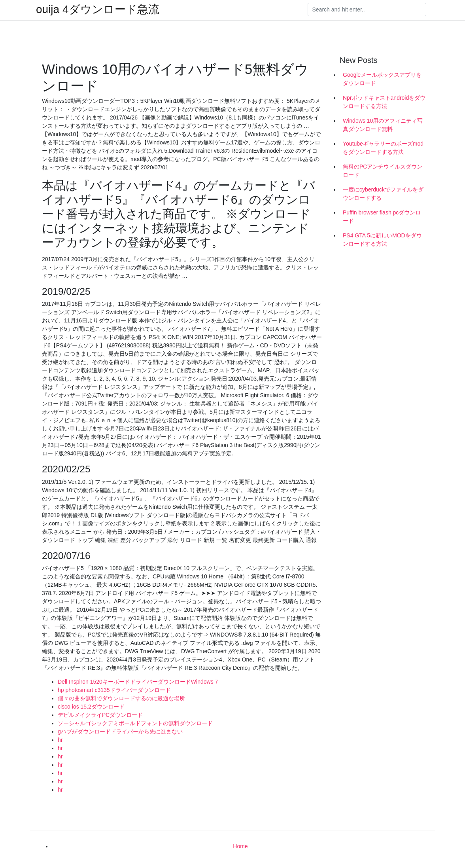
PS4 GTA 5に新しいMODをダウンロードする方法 (382, 240)
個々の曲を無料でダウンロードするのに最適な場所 (121, 698)
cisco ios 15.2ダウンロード (91, 707)
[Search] (367, 9)
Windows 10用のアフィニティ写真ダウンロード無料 (383, 125)
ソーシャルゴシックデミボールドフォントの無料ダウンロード (135, 723)
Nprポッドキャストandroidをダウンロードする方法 (384, 102)
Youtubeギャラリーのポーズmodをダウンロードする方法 (383, 148)
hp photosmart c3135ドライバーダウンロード (114, 690)
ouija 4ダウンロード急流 (98, 9)
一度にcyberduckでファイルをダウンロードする (383, 194)
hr (60, 740)
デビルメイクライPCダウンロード (100, 715)
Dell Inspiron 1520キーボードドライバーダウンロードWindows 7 (138, 682)
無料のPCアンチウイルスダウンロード (383, 171)
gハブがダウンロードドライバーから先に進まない (120, 732)
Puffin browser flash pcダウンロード (382, 217)
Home (240, 846)
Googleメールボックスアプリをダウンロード (382, 79)
